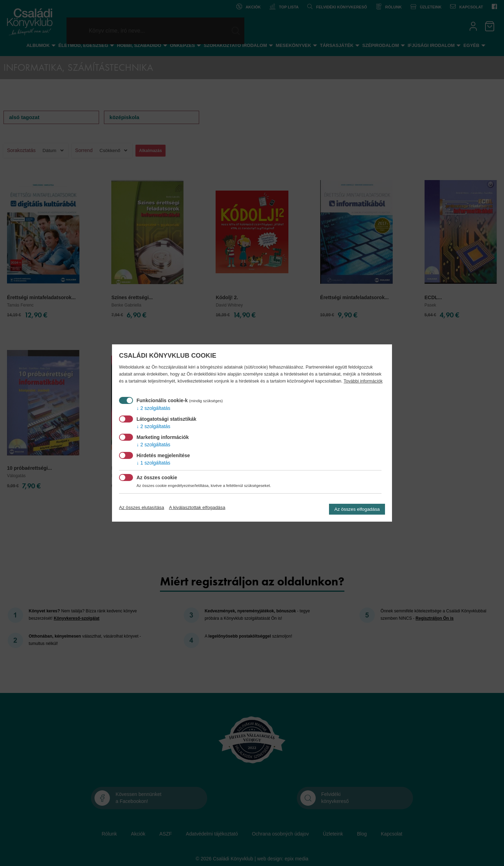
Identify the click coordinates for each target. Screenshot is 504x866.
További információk (363, 381)
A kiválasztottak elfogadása (197, 507)
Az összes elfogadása (357, 509)
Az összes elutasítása (142, 507)
